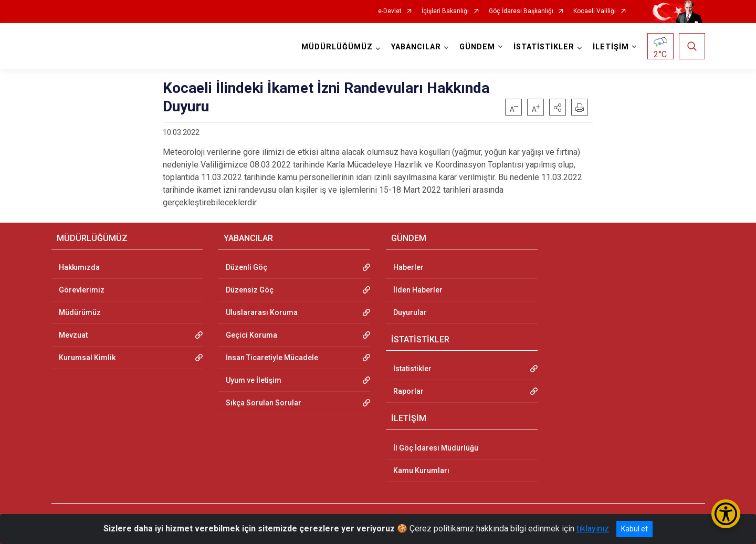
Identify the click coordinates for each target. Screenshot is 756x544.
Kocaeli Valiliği (595, 11)
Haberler (408, 267)
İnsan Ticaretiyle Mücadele (272, 358)
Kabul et (634, 529)
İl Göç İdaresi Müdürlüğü (436, 448)
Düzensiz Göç (250, 290)
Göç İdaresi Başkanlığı (521, 11)
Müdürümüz (80, 312)
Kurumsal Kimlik (87, 358)
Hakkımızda (79, 267)
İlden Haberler (418, 290)
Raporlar (408, 391)
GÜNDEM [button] (477, 47)
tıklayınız (593, 529)
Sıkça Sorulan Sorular (264, 403)
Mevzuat (73, 335)
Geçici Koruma (251, 335)
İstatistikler (412, 369)
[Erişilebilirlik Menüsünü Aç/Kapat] (726, 514)
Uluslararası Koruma (262, 312)
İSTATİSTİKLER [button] (544, 47)
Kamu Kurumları (421, 470)
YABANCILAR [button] (416, 47)
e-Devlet (390, 11)
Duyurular (410, 312)
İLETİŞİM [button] (611, 47)
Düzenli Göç (246, 267)
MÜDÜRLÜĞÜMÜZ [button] (337, 47)
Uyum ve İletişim (254, 380)
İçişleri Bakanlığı (445, 11)
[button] (558, 107)
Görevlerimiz (82, 290)
